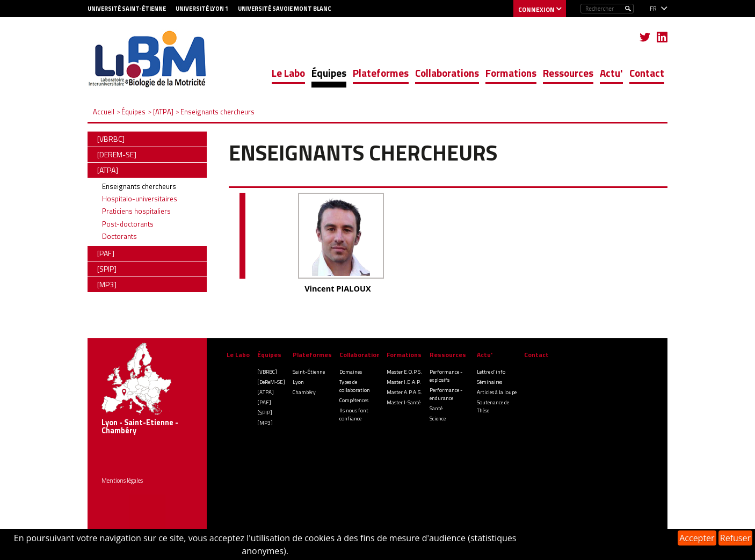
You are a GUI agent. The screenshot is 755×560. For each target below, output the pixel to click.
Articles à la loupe (497, 392)
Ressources (568, 73)
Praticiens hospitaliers (136, 211)
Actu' (611, 73)
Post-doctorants (128, 224)
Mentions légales (122, 481)
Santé (436, 408)
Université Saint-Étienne (127, 9)
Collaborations (447, 73)
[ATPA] (266, 392)
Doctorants (119, 236)
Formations (511, 73)
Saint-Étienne (309, 372)
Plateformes (381, 73)
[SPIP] (265, 413)
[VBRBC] (267, 372)
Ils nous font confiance (354, 414)
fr (653, 9)
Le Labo (288, 73)
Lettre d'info (491, 372)
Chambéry (304, 392)
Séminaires (489, 382)
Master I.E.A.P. (404, 382)
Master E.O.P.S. (404, 372)
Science (438, 419)
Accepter (697, 538)
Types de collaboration (355, 386)
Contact (647, 73)
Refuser (735, 538)
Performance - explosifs (446, 376)
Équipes (329, 73)
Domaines (351, 372)
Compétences (354, 400)
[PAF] (264, 402)
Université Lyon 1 (202, 9)
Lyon (298, 382)
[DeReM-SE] (271, 382)
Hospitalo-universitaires (140, 199)
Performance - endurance (446, 394)
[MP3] (265, 423)
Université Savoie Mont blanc (285, 9)
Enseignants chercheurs (139, 186)
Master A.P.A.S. (404, 392)
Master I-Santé (404, 402)
